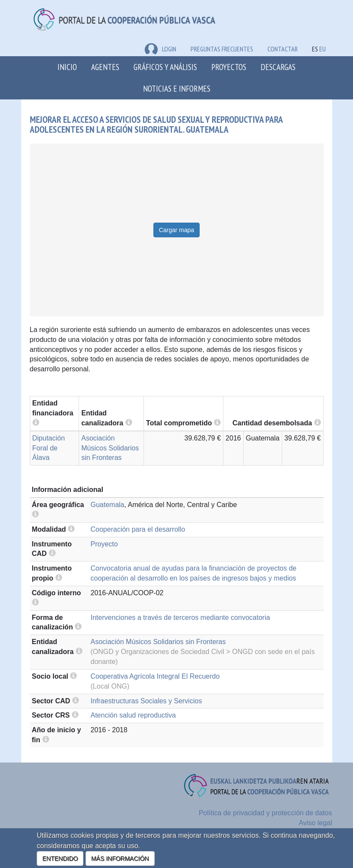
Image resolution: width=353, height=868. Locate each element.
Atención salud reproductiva (133, 715)
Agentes (105, 67)
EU (323, 49)
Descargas (278, 67)
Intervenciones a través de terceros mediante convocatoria (180, 617)
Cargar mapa (177, 230)
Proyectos (229, 67)
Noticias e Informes (177, 88)
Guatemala (108, 505)
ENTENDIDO (60, 858)
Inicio (67, 67)
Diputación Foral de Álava (49, 448)
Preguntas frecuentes (222, 49)
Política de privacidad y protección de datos (266, 813)
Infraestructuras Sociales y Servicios (146, 701)
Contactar (283, 49)
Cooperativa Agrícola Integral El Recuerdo (155, 676)
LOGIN (161, 49)
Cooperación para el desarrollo (138, 529)
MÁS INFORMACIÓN (120, 858)
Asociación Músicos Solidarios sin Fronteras (110, 448)
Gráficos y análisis (165, 67)
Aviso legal (315, 823)
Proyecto (104, 544)
